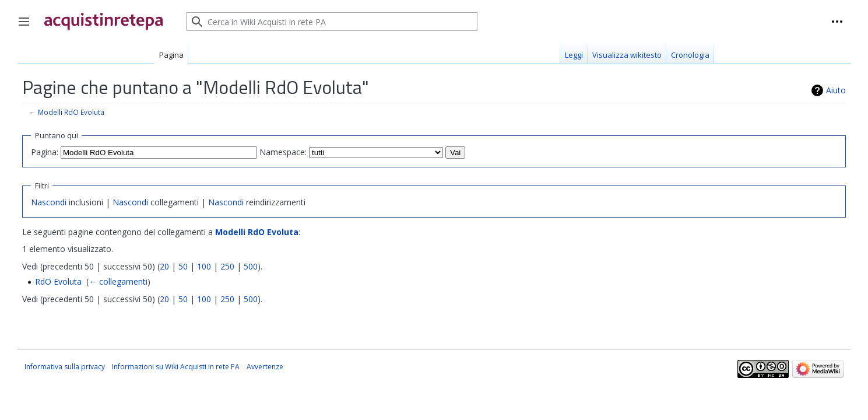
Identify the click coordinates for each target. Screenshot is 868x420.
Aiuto (836, 90)
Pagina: (45, 152)
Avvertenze (265, 367)
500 (251, 266)
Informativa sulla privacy (65, 367)
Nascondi (49, 202)
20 (164, 266)
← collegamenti (118, 281)
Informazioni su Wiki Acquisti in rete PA (176, 367)
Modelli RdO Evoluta (71, 112)
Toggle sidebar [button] (28, 27)
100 (204, 266)
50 (183, 266)
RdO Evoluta (58, 281)
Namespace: (283, 152)
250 (227, 266)
